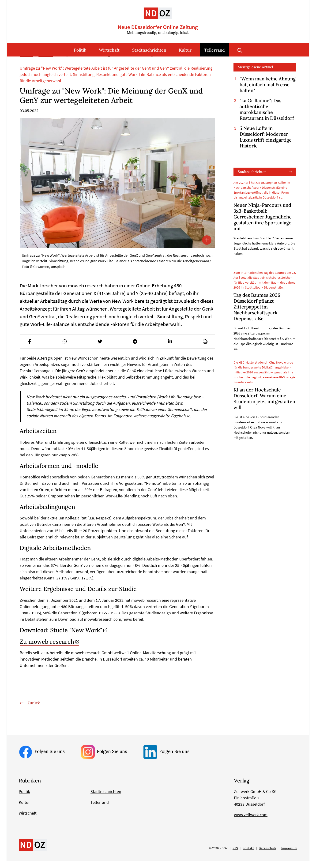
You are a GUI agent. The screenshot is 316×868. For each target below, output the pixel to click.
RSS (235, 855)
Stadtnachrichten (149, 50)
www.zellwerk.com (251, 821)
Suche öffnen (240, 50)
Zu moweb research (47, 649)
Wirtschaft (109, 50)
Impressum (289, 855)
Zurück (33, 710)
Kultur (185, 50)
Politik (80, 50)
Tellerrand (214, 50)
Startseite (26, 62)
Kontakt (248, 855)
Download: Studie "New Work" (61, 637)
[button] (30, 349)
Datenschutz (268, 855)
